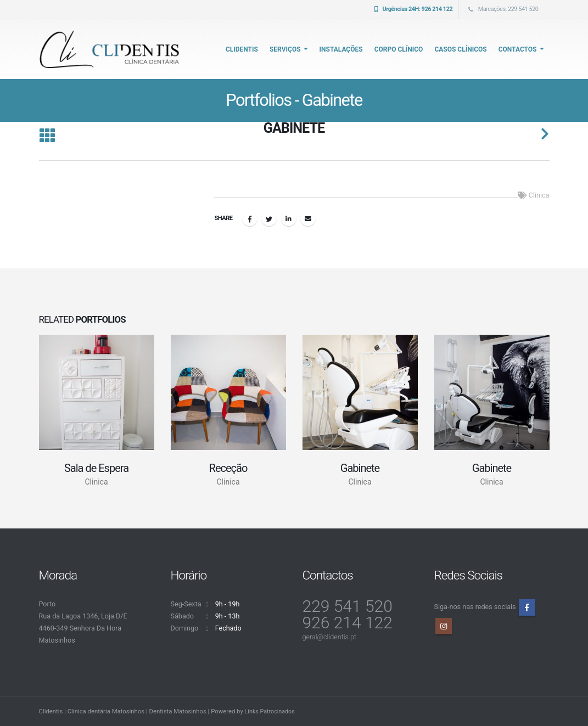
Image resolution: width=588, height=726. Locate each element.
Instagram (444, 626)
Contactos (518, 49)
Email (308, 218)
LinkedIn (289, 218)
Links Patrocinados (271, 711)
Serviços (285, 49)
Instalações (341, 49)
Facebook (250, 218)
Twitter (269, 218)
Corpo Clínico (399, 49)
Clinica (539, 195)
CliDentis (242, 49)
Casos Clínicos (460, 49)
